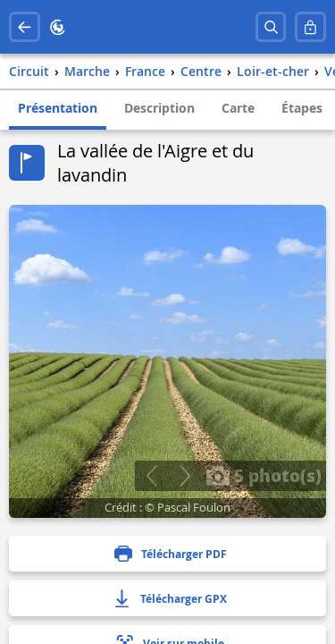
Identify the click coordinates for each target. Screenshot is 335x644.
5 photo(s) (264, 475)
